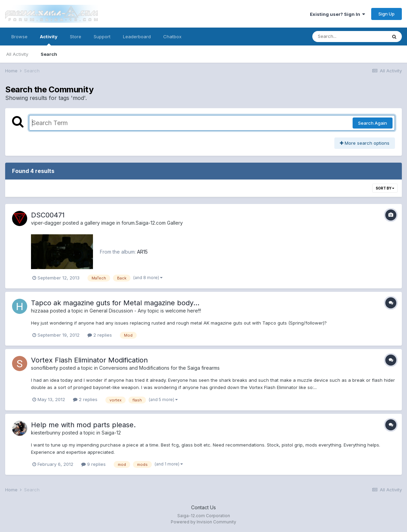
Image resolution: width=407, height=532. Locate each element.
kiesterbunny (46, 433)
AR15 (142, 252)
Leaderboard (137, 37)
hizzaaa (40, 311)
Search (49, 54)
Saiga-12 (111, 433)
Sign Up (387, 14)
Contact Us (203, 507)
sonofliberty (45, 368)
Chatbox (172, 37)
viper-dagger (46, 223)
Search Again (373, 123)
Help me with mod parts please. (83, 425)
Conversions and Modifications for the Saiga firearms (159, 368)
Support (102, 37)
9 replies (93, 464)
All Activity (17, 54)
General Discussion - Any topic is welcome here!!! (145, 311)
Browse (19, 37)
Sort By (385, 188)
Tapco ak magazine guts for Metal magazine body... (115, 303)
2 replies (100, 335)
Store (76, 37)
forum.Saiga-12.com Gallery (152, 223)
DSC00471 (48, 215)
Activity (49, 40)
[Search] (349, 37)
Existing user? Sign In (337, 14)
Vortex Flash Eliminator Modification (89, 360)
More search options (365, 143)
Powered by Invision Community (203, 522)
